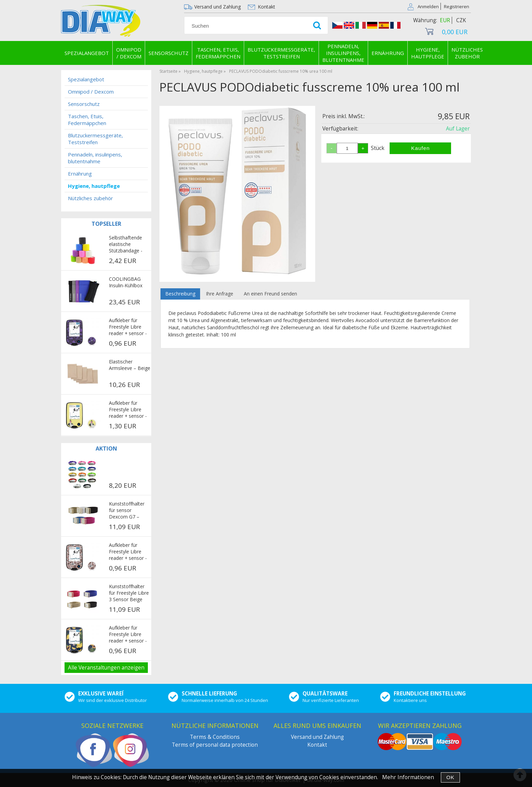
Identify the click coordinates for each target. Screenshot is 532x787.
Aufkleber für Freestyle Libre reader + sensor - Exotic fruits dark (128, 635)
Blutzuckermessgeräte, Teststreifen (281, 53)
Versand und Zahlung (218, 7)
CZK (461, 20)
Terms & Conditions (215, 737)
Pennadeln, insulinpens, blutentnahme (343, 53)
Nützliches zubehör (467, 53)
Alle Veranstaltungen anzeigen (106, 668)
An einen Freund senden (270, 294)
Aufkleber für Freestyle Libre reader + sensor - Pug (128, 410)
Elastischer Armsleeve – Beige (130, 365)
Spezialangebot (87, 53)
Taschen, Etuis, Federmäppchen (218, 53)
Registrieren (457, 6)
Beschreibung (180, 294)
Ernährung (388, 53)
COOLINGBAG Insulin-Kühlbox (126, 282)
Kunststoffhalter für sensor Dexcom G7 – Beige (127, 511)
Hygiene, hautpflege (428, 53)
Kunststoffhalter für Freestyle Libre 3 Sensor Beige (129, 593)
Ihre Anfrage (220, 294)
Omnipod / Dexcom (129, 53)
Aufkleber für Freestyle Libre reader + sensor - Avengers (128, 552)
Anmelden (428, 6)
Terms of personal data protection (215, 745)
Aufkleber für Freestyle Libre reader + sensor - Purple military (128, 327)
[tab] (180, 294)
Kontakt (267, 7)
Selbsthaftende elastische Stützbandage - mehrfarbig (126, 245)
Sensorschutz (169, 53)
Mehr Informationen (408, 777)
